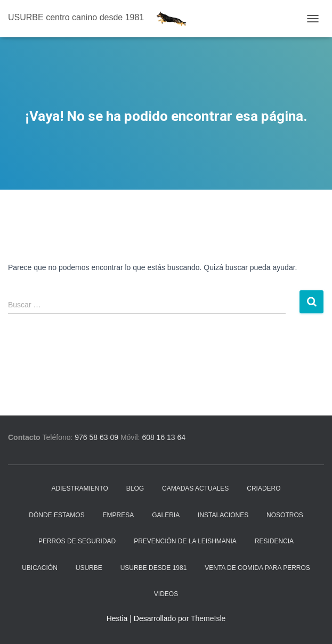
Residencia (274, 541)
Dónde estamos (56, 515)
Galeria (166, 515)
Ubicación (40, 568)
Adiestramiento (79, 488)
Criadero (264, 488)
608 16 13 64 (164, 437)
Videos (166, 594)
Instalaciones (223, 515)
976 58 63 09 (96, 437)
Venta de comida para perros (257, 568)
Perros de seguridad (77, 541)
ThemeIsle (208, 618)
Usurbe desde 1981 (154, 568)
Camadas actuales (195, 488)
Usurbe (89, 568)
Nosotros (285, 515)
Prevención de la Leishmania (185, 541)
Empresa (119, 515)
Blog (135, 488)
